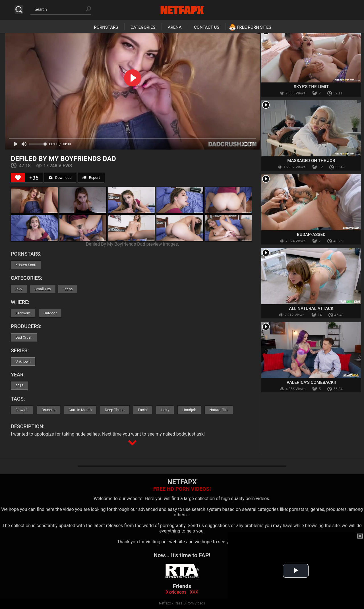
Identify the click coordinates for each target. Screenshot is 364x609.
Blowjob (22, 410)
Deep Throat (115, 410)
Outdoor (50, 313)
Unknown (23, 362)
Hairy (165, 410)
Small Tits (43, 289)
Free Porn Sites (254, 27)
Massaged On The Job (311, 161)
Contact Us (207, 27)
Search (19, 10)
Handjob (189, 410)
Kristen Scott (26, 265)
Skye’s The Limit (311, 87)
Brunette (48, 410)
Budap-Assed (311, 235)
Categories (143, 27)
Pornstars (106, 27)
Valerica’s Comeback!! (311, 382)
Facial (143, 410)
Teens (68, 289)
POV (19, 289)
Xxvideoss (176, 592)
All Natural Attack (311, 308)
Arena (175, 27)
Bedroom (23, 313)
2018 (19, 386)
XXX (194, 592)
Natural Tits (219, 410)
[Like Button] (18, 178)
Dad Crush (24, 337)
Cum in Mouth (80, 410)
